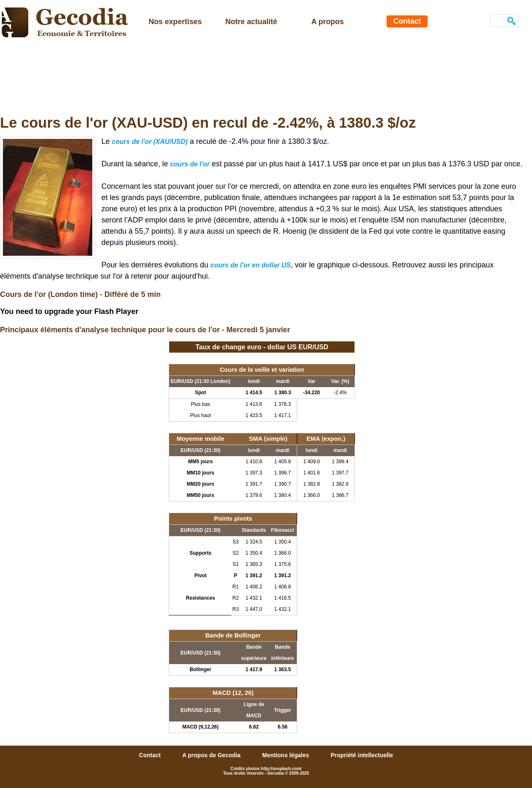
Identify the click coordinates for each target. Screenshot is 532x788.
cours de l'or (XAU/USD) (150, 142)
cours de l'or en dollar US (250, 265)
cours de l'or (190, 164)
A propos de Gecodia (212, 755)
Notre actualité (251, 22)
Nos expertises (175, 22)
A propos (328, 22)
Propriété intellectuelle (362, 755)
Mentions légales (287, 755)
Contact (407, 21)
